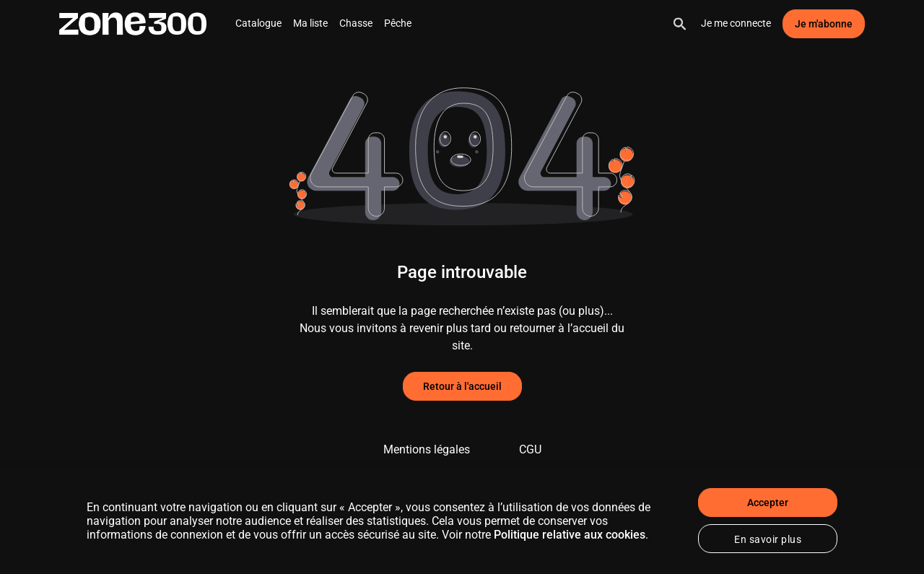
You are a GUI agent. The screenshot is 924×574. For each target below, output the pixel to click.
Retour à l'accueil (462, 386)
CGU (530, 449)
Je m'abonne (824, 24)
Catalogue (258, 23)
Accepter (768, 503)
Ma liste (310, 23)
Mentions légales (427, 449)
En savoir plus (768, 539)
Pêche (398, 23)
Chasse (356, 23)
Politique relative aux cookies (570, 535)
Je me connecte (736, 23)
